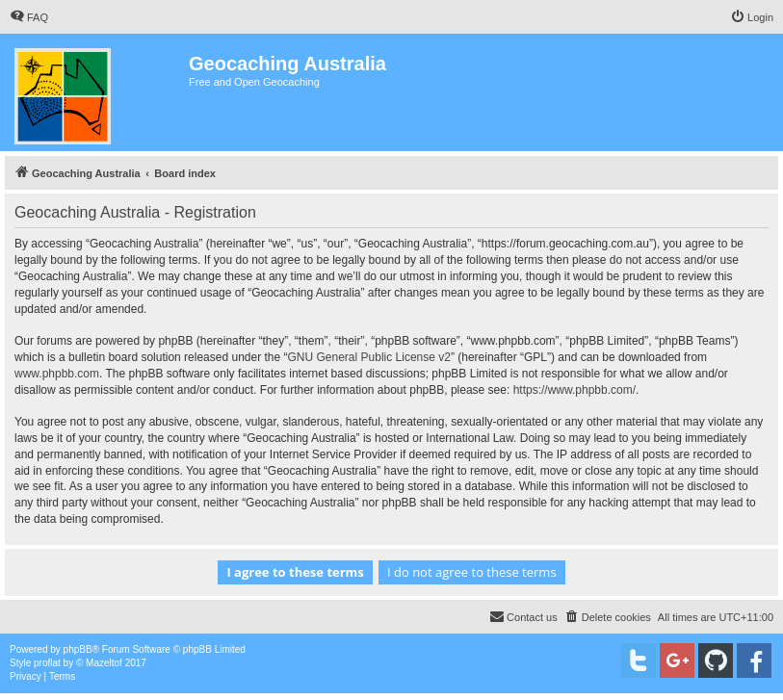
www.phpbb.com (57, 374)
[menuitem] (29, 17)
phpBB (78, 649)
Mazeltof (104, 663)
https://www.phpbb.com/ (574, 390)
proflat (47, 663)
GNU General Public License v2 (369, 357)
